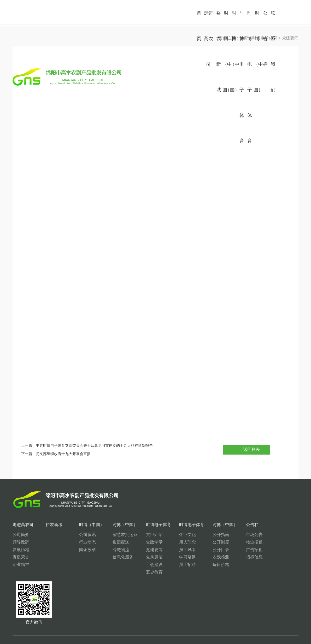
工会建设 (137, 565)
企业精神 (21, 565)
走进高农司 (23, 525)
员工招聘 (167, 565)
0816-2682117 (37, 607)
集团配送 (108, 542)
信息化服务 (110, 557)
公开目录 (196, 550)
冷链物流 (108, 550)
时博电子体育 (142, 525)
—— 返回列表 (247, 449)
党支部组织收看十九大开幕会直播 (63, 454)
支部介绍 (137, 535)
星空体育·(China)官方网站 (68, 643)
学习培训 (167, 557)
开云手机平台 (6, 643)
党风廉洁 (137, 557)
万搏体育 (18, 643)
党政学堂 (137, 542)
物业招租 (225, 542)
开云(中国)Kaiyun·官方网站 (146, 643)
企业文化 (167, 535)
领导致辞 (21, 542)
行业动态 (79, 542)
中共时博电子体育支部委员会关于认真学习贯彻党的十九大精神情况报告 (94, 445)
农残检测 (196, 557)
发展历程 (21, 550)
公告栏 (223, 525)
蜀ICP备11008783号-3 (279, 625)
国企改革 (79, 550)
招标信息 (225, 557)
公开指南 (196, 535)
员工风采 (167, 550)
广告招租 (225, 550)
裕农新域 (50, 525)
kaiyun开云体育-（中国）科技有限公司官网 (205, 643)
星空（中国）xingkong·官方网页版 (39, 643)
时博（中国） (83, 525)
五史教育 (137, 572)
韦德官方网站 (126, 643)
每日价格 (196, 565)
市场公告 (225, 535)
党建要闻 (137, 550)
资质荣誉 (21, 557)
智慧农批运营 (113, 535)
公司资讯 (79, 535)
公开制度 (196, 542)
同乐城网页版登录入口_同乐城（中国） (100, 643)
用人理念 (167, 542)
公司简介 (21, 535)
